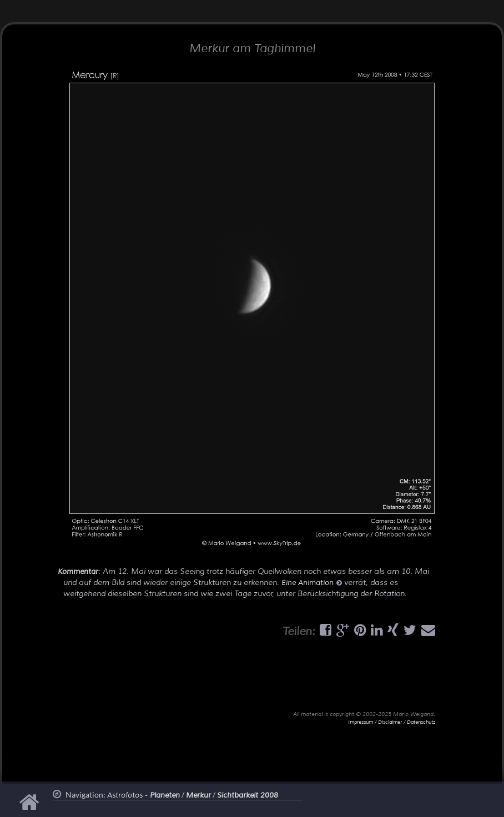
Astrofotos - (143, 795)
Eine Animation (312, 583)
